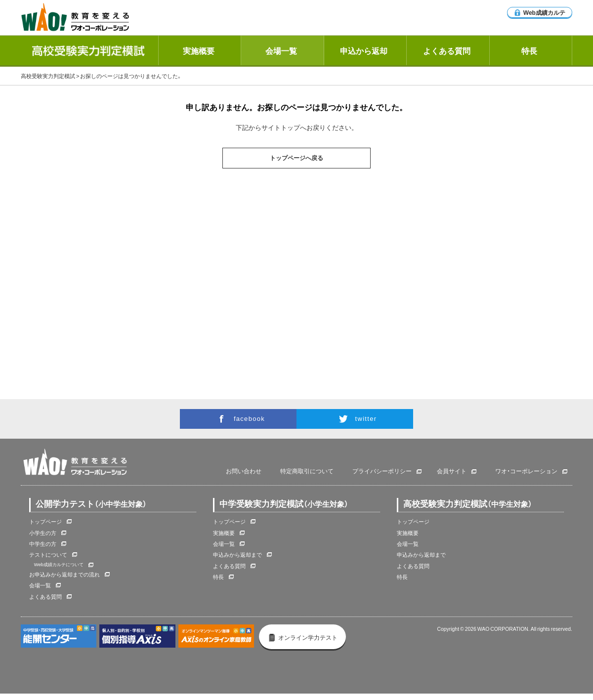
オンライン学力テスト (303, 637)
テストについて (48, 555)
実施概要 (199, 50)
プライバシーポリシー (382, 471)
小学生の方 (43, 533)
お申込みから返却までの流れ (64, 574)
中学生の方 (43, 544)
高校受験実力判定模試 (48, 76)
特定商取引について (307, 471)
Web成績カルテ (540, 12)
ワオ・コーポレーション (526, 471)
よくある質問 (447, 50)
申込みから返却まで (237, 555)
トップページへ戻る (296, 158)
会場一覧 (281, 50)
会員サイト (452, 471)
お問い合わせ (244, 471)
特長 (529, 50)
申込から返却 (364, 50)
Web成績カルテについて (59, 564)
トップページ (45, 521)
